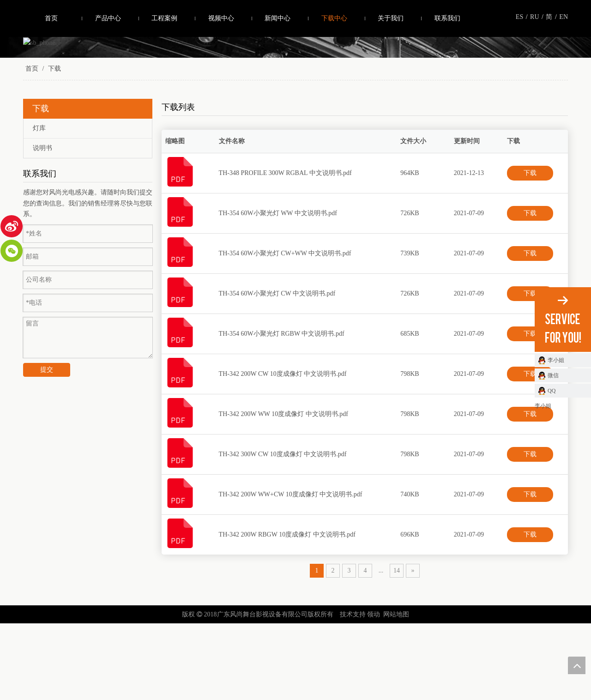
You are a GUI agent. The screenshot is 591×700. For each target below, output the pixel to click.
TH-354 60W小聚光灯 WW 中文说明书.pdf (278, 289)
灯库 (39, 204)
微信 (553, 375)
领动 (374, 691)
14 (397, 647)
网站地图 (396, 691)
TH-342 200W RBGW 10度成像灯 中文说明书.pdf (287, 611)
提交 (47, 446)
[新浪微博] (12, 226)
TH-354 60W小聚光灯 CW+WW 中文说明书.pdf (285, 329)
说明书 (42, 224)
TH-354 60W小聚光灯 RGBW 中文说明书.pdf (282, 410)
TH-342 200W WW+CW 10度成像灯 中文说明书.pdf (291, 570)
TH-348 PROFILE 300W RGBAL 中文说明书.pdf (285, 249)
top (577, 665)
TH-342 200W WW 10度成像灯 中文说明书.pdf (283, 490)
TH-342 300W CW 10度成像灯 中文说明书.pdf (283, 530)
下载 (530, 249)
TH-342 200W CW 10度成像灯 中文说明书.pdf (283, 450)
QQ (552, 391)
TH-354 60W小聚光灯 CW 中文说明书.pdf (277, 370)
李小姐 (556, 360)
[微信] (12, 251)
